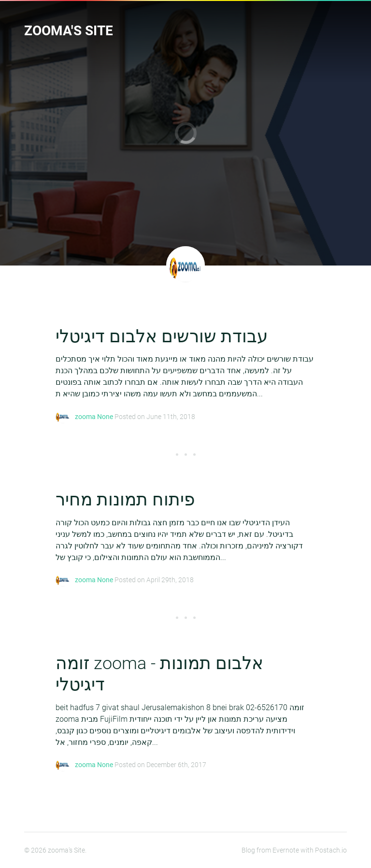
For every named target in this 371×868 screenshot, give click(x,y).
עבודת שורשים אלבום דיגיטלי (162, 336)
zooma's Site (69, 31)
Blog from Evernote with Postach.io (294, 850)
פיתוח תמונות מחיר (125, 500)
